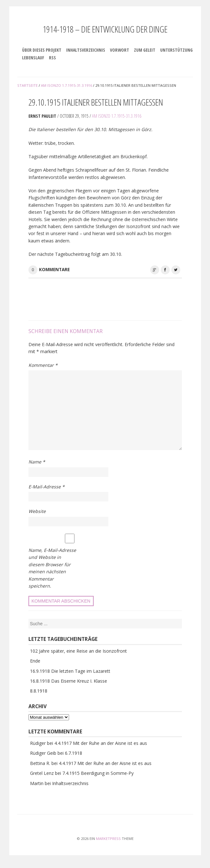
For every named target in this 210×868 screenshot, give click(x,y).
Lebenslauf (33, 58)
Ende (35, 661)
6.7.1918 (74, 753)
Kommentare (54, 270)
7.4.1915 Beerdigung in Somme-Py (98, 773)
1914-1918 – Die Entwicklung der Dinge (105, 29)
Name (37, 462)
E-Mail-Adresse (47, 487)
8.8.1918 (39, 691)
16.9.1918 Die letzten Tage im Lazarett (70, 671)
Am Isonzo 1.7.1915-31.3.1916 (117, 116)
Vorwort (120, 50)
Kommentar (43, 365)
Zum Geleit (145, 50)
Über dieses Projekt (42, 50)
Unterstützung (176, 50)
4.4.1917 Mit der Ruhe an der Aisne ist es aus (101, 743)
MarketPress (108, 838)
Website (37, 511)
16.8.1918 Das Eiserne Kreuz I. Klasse (69, 681)
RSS (52, 58)
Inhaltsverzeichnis (86, 50)
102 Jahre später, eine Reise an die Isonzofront (78, 651)
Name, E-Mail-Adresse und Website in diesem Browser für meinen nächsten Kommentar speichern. (52, 568)
